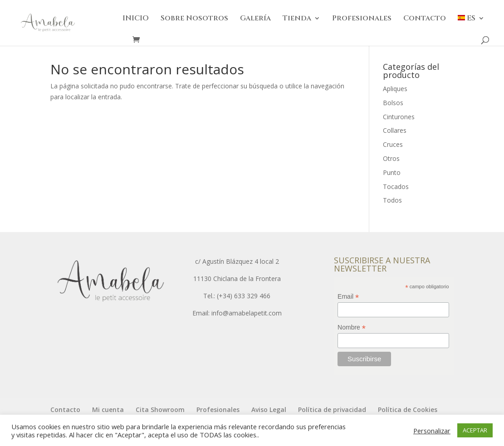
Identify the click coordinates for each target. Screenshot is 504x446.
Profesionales (362, 19)
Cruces (393, 144)
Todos (392, 200)
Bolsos (393, 103)
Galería (255, 19)
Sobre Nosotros (194, 19)
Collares (395, 130)
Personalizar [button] (432, 431)
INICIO (136, 19)
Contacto (425, 19)
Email (348, 297)
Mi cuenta (108, 410)
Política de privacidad (332, 410)
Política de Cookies (408, 410)
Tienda (297, 19)
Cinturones (399, 117)
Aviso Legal (269, 410)
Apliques (395, 89)
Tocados (396, 187)
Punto (392, 172)
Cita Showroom (160, 410)
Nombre (352, 327)
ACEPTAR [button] (475, 430)
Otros (391, 158)
